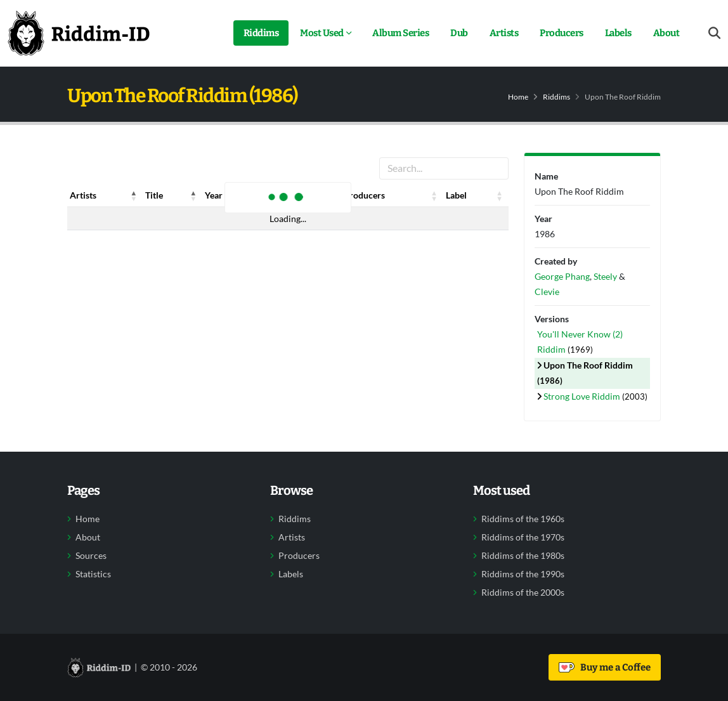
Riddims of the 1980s (523, 556)
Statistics (93, 574)
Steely (605, 276)
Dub (459, 33)
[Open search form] (714, 33)
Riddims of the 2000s (523, 593)
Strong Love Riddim (583, 396)
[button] (134, 195)
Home (518, 97)
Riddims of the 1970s (523, 537)
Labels (618, 33)
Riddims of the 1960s (523, 519)
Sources (91, 556)
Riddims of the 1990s (523, 574)
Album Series (400, 33)
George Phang (562, 276)
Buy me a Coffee (605, 667)
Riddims (261, 33)
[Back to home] (79, 33)
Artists (504, 33)
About (666, 33)
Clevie (547, 292)
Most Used (322, 33)
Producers (562, 33)
